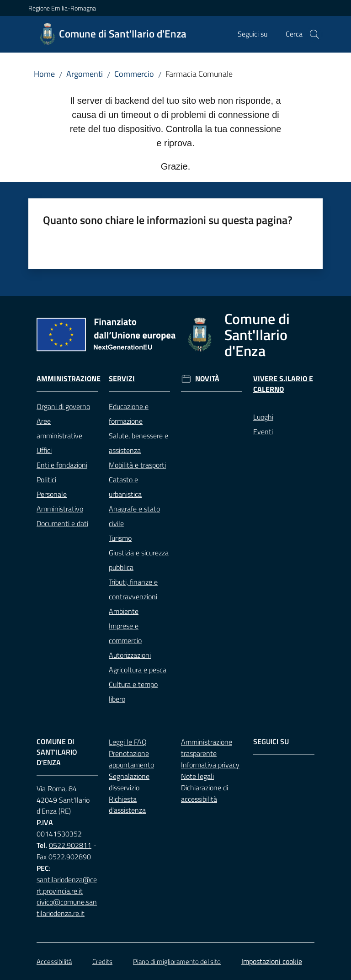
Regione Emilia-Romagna (62, 8)
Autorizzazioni (130, 655)
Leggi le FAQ (128, 742)
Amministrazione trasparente (207, 748)
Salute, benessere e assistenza (138, 443)
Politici (46, 479)
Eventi (263, 431)
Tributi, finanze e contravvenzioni (133, 589)
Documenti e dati (62, 523)
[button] (314, 34)
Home (44, 74)
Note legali (197, 776)
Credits (102, 961)
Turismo (120, 538)
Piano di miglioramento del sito (177, 961)
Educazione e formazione (129, 414)
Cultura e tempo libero (133, 692)
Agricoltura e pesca (138, 670)
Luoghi (263, 417)
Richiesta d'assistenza (127, 805)
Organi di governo (63, 406)
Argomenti (85, 74)
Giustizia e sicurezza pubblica (139, 560)
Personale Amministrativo (60, 501)
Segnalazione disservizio (129, 782)
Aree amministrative (59, 428)
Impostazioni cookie (272, 961)
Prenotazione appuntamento (131, 759)
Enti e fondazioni (62, 465)
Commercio (134, 74)
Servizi (122, 379)
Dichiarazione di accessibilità (205, 793)
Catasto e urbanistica (125, 487)
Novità (207, 379)
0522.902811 (70, 845)
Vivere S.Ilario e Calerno (283, 384)
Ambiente (124, 611)
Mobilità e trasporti (137, 465)
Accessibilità (54, 961)
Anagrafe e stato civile (134, 516)
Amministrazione (69, 379)
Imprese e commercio (125, 633)
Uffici (44, 450)
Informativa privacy (210, 765)
